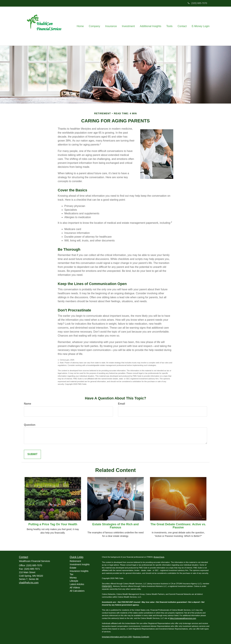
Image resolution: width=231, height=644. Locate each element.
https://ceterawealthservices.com (183, 618)
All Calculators (77, 591)
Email (122, 404)
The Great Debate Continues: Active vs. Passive (178, 526)
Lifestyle (74, 581)
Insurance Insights (79, 571)
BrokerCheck (159, 557)
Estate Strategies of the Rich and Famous (115, 526)
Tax (72, 574)
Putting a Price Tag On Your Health (53, 524)
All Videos (75, 588)
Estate (73, 568)
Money (73, 578)
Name (28, 404)
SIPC (110, 586)
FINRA (105, 586)
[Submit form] (32, 454)
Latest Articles (77, 584)
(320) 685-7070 (197, 3)
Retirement (75, 561)
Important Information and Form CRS (117, 637)
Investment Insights (80, 564)
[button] (95, 26)
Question (30, 425)
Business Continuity (141, 637)
